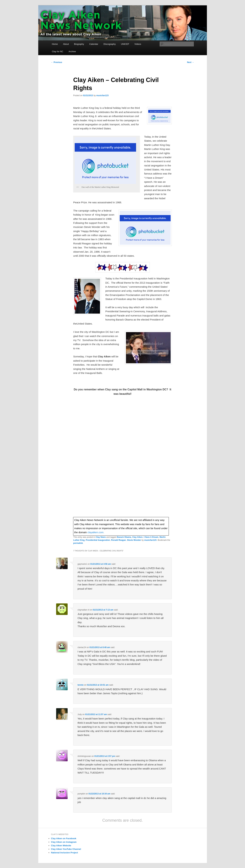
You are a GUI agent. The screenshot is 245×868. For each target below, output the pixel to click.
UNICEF (125, 44)
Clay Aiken (138, 537)
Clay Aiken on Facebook (64, 838)
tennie (81, 685)
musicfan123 (102, 95)
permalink (78, 543)
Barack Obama (124, 537)
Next (190, 62)
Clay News (101, 537)
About (66, 44)
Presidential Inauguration (98, 540)
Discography (110, 44)
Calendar (94, 44)
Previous (57, 62)
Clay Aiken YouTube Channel (66, 849)
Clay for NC (58, 51)
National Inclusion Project (65, 853)
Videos (138, 44)
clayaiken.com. (96, 532)
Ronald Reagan (118, 540)
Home (55, 44)
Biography (79, 44)
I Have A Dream (151, 537)
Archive (72, 51)
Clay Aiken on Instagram (64, 842)
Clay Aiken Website (61, 846)
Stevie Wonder (134, 540)
